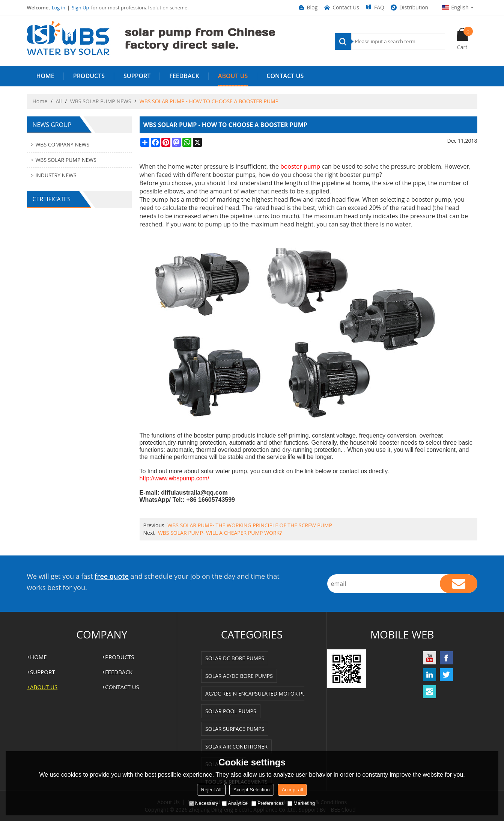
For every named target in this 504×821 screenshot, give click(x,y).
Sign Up (80, 8)
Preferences (268, 803)
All (59, 101)
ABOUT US (233, 76)
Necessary (204, 803)
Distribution (409, 8)
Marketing (301, 803)
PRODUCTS (89, 76)
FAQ (375, 8)
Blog (308, 8)
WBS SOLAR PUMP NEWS (101, 101)
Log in (59, 8)
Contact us (285, 76)
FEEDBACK (184, 76)
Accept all (292, 790)
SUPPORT (137, 76)
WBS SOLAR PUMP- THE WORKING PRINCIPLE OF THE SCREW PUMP (250, 525)
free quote (112, 576)
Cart (465, 39)
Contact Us (341, 8)
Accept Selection (252, 790)
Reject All (211, 790)
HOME (45, 76)
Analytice (235, 803)
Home (40, 101)
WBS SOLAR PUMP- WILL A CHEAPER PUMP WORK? (220, 533)
